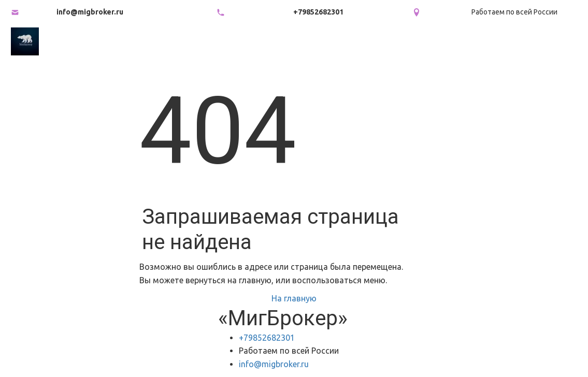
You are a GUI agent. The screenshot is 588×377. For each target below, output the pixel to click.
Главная (113, 41)
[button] (537, 41)
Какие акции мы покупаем (209, 41)
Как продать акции (325, 41)
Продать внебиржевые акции (449, 41)
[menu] (317, 41)
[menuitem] (113, 41)
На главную (294, 298)
